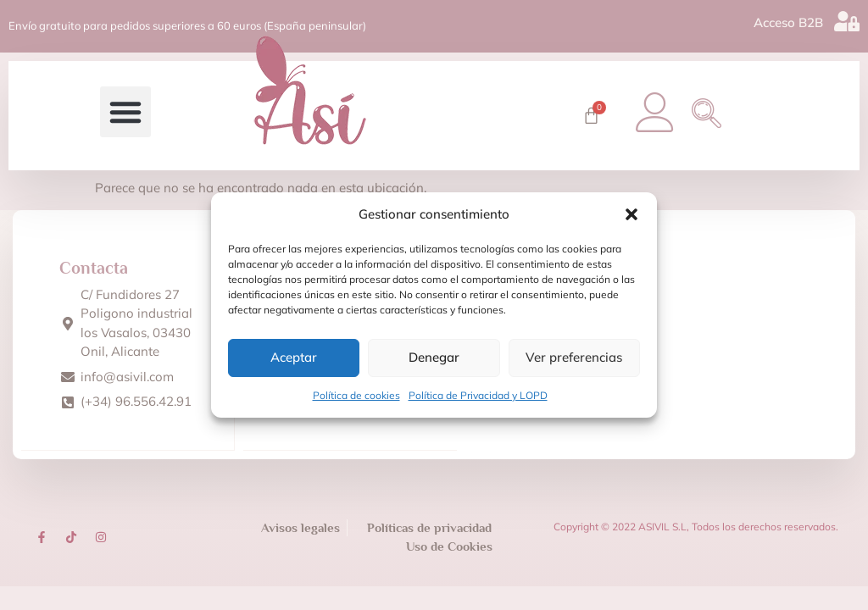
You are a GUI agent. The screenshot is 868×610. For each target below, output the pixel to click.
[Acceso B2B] (847, 19)
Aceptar (294, 357)
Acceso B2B (788, 21)
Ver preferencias (574, 357)
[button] (632, 214)
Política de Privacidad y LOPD (478, 395)
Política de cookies (356, 395)
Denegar (434, 357)
